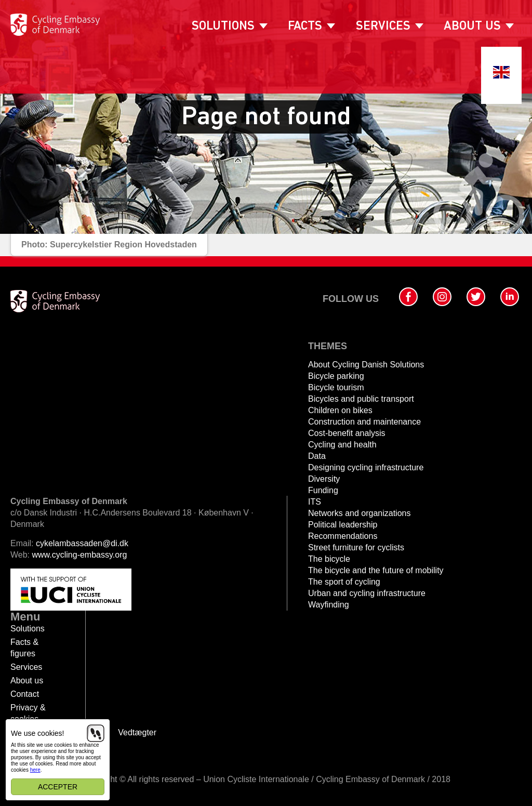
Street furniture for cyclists (356, 547)
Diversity (324, 479)
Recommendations (343, 536)
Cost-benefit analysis (347, 433)
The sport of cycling (344, 582)
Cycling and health (342, 445)
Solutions (223, 27)
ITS (315, 502)
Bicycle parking (336, 376)
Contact (25, 694)
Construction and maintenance (364, 422)
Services (383, 27)
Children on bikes (340, 410)
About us (472, 27)
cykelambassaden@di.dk (82, 543)
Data (317, 456)
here (35, 770)
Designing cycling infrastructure (366, 467)
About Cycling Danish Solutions (366, 365)
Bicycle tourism (336, 387)
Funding (323, 490)
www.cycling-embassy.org (80, 555)
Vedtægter (137, 732)
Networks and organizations (359, 513)
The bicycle (329, 559)
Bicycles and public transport (361, 399)
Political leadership (343, 525)
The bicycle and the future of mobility (376, 570)
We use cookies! (37, 733)
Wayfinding (329, 605)
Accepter (58, 787)
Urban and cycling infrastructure (367, 593)
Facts (305, 27)
